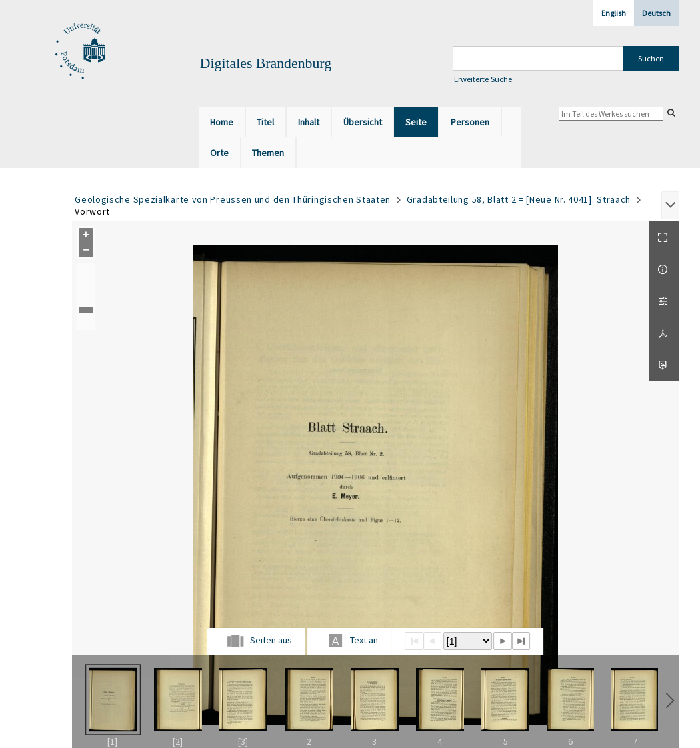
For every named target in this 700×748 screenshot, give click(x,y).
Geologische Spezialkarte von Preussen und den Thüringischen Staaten (233, 199)
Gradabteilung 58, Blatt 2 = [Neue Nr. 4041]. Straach (519, 199)
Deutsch (656, 13)
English (614, 13)
